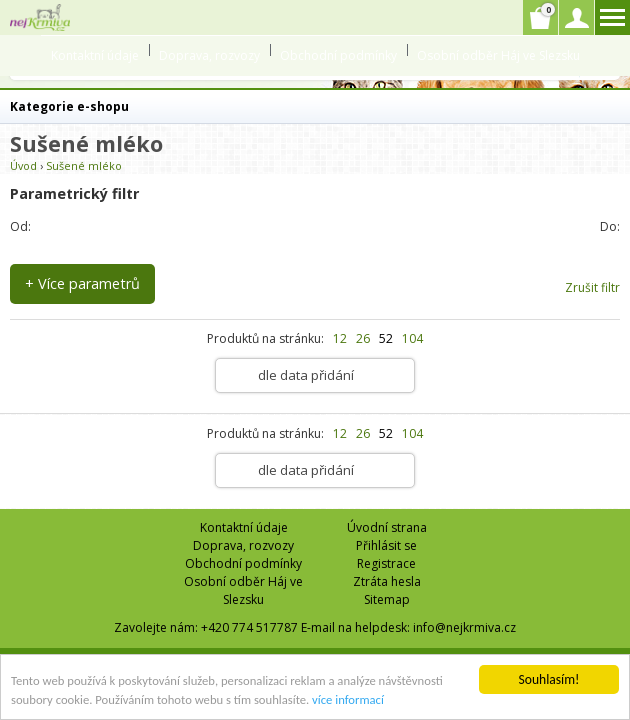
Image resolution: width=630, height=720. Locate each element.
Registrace (386, 563)
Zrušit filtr (592, 287)
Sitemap (387, 599)
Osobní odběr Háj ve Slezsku (498, 55)
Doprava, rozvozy (209, 55)
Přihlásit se (386, 545)
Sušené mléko (84, 165)
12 (340, 338)
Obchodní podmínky (338, 55)
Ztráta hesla (387, 581)
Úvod (23, 165)
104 (412, 338)
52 (386, 338)
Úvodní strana (387, 527)
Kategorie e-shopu (69, 106)
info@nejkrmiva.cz (464, 627)
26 (363, 338)
